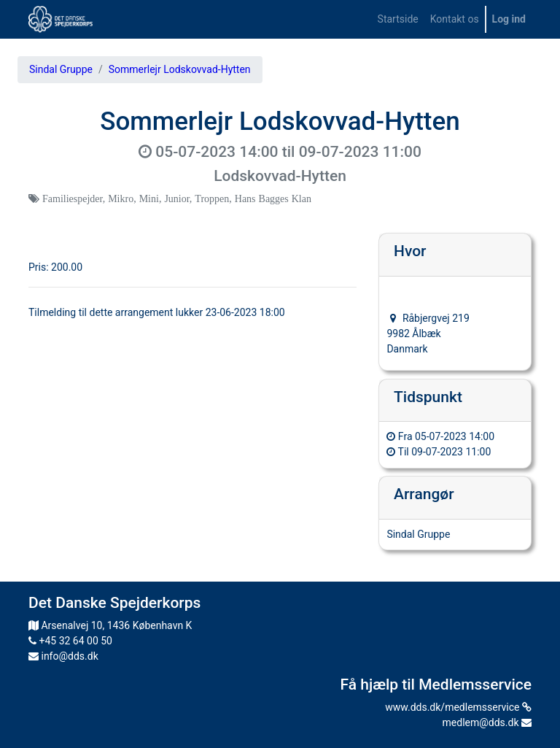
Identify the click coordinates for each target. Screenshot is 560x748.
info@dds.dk (63, 656)
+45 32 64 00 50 (70, 641)
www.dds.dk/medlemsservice (458, 707)
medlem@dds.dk (487, 722)
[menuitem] (398, 19)
